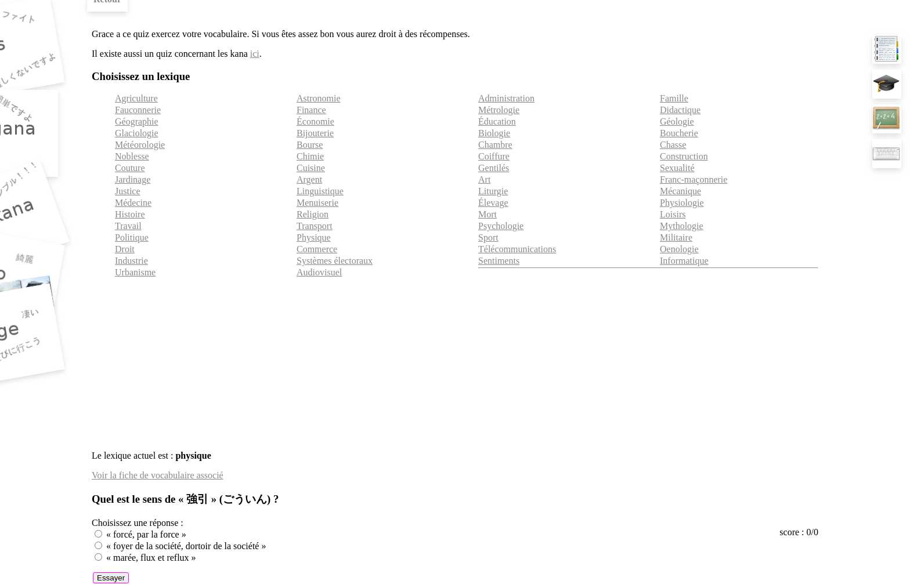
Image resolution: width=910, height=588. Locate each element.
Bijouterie (315, 133)
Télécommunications (517, 249)
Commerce (317, 249)
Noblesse (132, 156)
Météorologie (140, 145)
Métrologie (499, 110)
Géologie (677, 121)
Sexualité (677, 168)
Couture (130, 168)
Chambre (495, 145)
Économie (315, 121)
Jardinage (133, 179)
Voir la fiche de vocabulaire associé (158, 475)
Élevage (493, 203)
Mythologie (682, 226)
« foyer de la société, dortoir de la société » (186, 546)
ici (255, 54)
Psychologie (501, 226)
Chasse (673, 145)
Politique (132, 237)
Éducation (497, 121)
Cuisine (311, 168)
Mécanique (680, 191)
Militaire (676, 237)
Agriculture (136, 98)
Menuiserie (317, 203)
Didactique (680, 110)
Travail (128, 226)
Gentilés (494, 168)
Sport (488, 237)
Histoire (130, 214)
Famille (674, 98)
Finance (311, 110)
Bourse (310, 145)
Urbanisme (135, 272)
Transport (315, 226)
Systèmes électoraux (335, 261)
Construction (684, 156)
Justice (128, 191)
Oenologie (679, 249)
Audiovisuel (319, 272)
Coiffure (494, 156)
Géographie (137, 121)
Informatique (684, 261)
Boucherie (679, 133)
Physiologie (682, 203)
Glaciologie (137, 133)
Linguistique (320, 191)
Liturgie (493, 191)
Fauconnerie (138, 110)
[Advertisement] (455, 360)
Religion (313, 214)
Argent (309, 179)
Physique (314, 237)
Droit (125, 249)
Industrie (131, 261)
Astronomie (319, 98)
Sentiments (499, 261)
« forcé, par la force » (146, 534)
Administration (506, 98)
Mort (488, 214)
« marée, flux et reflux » (151, 558)
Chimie (310, 156)
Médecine (133, 203)
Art (484, 179)
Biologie (494, 133)
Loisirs (673, 214)
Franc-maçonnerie (694, 179)
